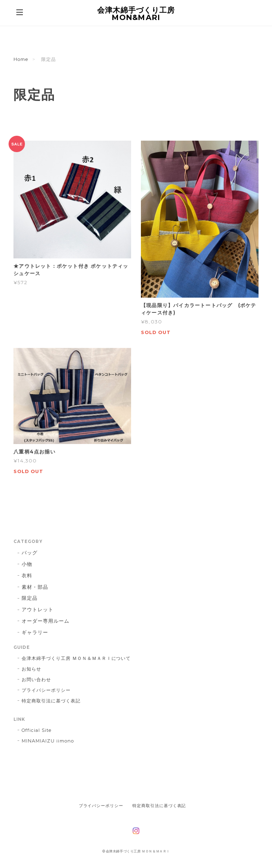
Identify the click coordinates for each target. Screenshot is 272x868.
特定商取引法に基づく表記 (51, 701)
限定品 (30, 598)
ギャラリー (35, 632)
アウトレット (38, 609)
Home (21, 59)
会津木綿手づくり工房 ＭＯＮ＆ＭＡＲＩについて (76, 658)
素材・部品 (35, 587)
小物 (27, 564)
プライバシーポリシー (46, 690)
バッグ (30, 553)
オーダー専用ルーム (46, 621)
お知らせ (31, 669)
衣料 (27, 575)
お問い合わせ (36, 680)
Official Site (36, 730)
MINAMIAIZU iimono (48, 741)
